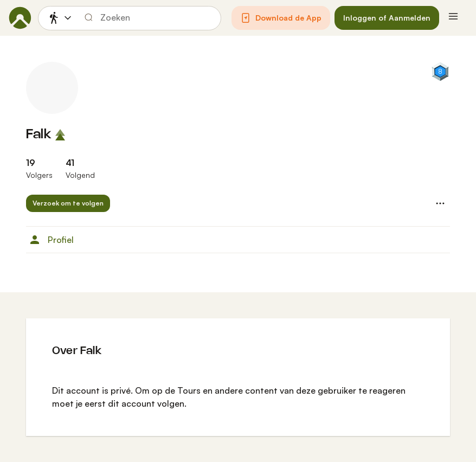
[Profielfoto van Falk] (52, 88)
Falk (39, 135)
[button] (281, 18)
